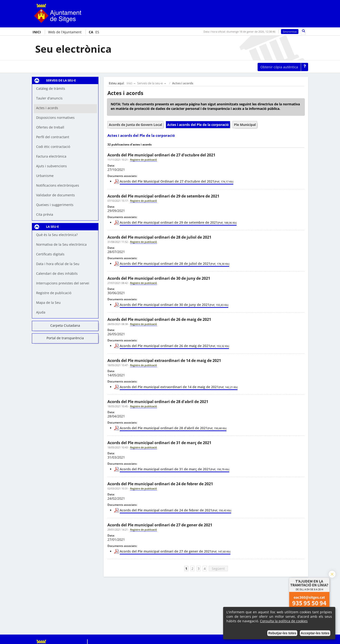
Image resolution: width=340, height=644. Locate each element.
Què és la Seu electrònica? (57, 235)
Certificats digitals (50, 254)
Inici (129, 83)
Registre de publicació (54, 293)
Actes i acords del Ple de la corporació (198, 125)
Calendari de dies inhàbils (57, 273)
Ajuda (41, 312)
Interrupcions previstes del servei (63, 283)
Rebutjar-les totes (282, 633)
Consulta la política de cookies (284, 621)
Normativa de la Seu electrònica (61, 244)
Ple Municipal (245, 125)
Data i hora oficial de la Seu (58, 264)
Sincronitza (290, 32)
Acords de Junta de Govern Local (135, 125)
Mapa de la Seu (48, 303)
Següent (218, 569)
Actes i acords (183, 83)
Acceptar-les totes (315, 633)
